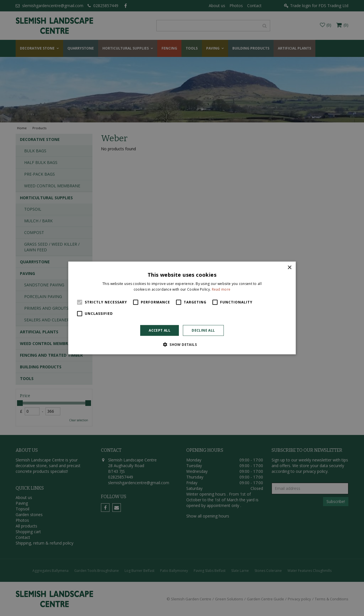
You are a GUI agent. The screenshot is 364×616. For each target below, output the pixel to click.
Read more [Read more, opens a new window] (221, 289)
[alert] (182, 308)
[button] (182, 344)
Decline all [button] (203, 330)
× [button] (289, 268)
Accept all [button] (160, 330)
